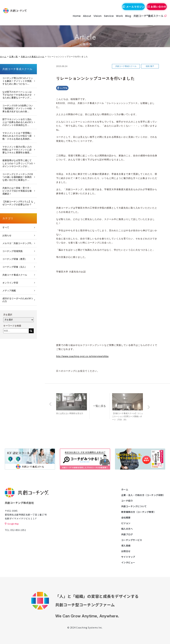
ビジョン (126, 523)
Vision (96, 19)
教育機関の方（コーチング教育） (139, 512)
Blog (127, 19)
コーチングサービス (132, 540)
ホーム (3, 57)
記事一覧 (14, 57)
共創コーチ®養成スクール (147, 19)
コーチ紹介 (127, 501)
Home (75, 19)
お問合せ (126, 551)
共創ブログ (127, 534)
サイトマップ (128, 557)
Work (118, 19)
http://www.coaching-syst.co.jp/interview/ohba (82, 356)
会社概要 (126, 517)
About (86, 19)
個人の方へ (127, 529)
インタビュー (128, 562)
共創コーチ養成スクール (33, 57)
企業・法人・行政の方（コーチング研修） (143, 495)
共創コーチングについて (134, 506)
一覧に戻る (105, 404)
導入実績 (126, 546)
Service (107, 19)
